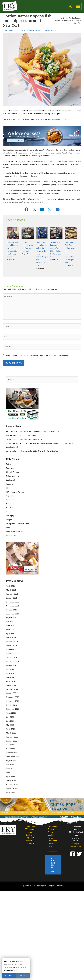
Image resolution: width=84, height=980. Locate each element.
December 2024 (13, 640)
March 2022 (11, 771)
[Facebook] (73, 844)
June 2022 (10, 759)
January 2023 (12, 732)
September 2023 (13, 700)
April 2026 (10, 577)
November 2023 (13, 692)
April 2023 (10, 720)
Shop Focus (11, 518)
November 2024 (13, 644)
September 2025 (13, 604)
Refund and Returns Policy (52, 834)
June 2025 (10, 616)
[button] (71, 6)
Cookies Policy (51, 827)
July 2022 (10, 755)
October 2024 (12, 648)
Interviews (10, 491)
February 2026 (12, 585)
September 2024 (13, 652)
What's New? (11, 526)
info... (23, 976)
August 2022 (11, 751)
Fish (8, 479)
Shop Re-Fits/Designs (15, 522)
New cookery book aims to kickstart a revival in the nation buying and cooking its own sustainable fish (42, 245)
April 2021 (10, 783)
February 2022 (12, 775)
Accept (9, 976)
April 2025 (10, 624)
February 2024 (12, 680)
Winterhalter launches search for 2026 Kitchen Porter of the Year (32, 442)
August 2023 (11, 704)
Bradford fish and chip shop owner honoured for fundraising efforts (33, 422)
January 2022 (12, 779)
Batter (9, 455)
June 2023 (10, 712)
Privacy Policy (51, 821)
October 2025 (12, 600)
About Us (31, 829)
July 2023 (10, 708)
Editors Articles (12, 467)
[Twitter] (79, 844)
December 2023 (13, 688)
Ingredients (11, 487)
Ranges (9, 510)
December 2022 (13, 736)
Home (58, 18)
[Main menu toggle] (78, 6)
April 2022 (10, 767)
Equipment (10, 471)
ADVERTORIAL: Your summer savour (21, 426)
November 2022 (13, 740)
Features (10, 475)
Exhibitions (31, 831)
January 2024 (12, 684)
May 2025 (10, 620)
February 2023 (12, 728)
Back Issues (31, 826)
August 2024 (11, 656)
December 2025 (13, 593)
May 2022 (10, 763)
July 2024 (10, 660)
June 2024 (10, 664)
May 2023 (10, 716)
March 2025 (11, 628)
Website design (48, 876)
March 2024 (11, 676)
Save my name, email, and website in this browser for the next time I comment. (37, 346)
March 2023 (11, 724)
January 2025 (12, 636)
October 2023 (12, 696)
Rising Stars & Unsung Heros (17, 514)
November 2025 (13, 596)
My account (53, 817)
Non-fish (10, 498)
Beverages (10, 459)
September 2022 (13, 747)
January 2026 (12, 589)
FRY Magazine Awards (15, 483)
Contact (31, 834)
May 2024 (10, 668)
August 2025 (11, 608)
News (65, 18)
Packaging (10, 506)
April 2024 (10, 672)
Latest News (31, 817)
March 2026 (11, 581)
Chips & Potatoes (13, 463)
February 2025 (12, 632)
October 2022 (12, 743)
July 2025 (10, 612)
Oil (7, 502)
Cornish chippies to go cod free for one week (24, 430)
